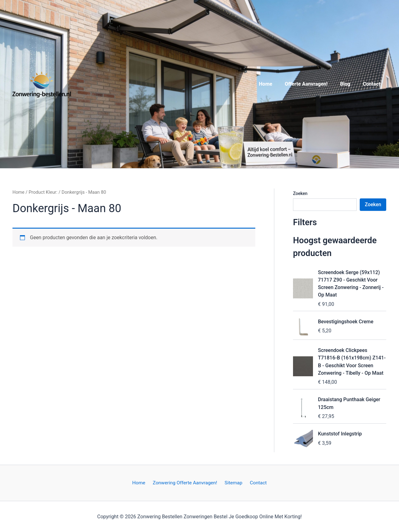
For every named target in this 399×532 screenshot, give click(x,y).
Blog (349, 84)
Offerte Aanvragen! (312, 84)
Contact (373, 84)
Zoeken (300, 193)
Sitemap (233, 482)
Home (274, 84)
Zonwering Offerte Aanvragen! (186, 482)
